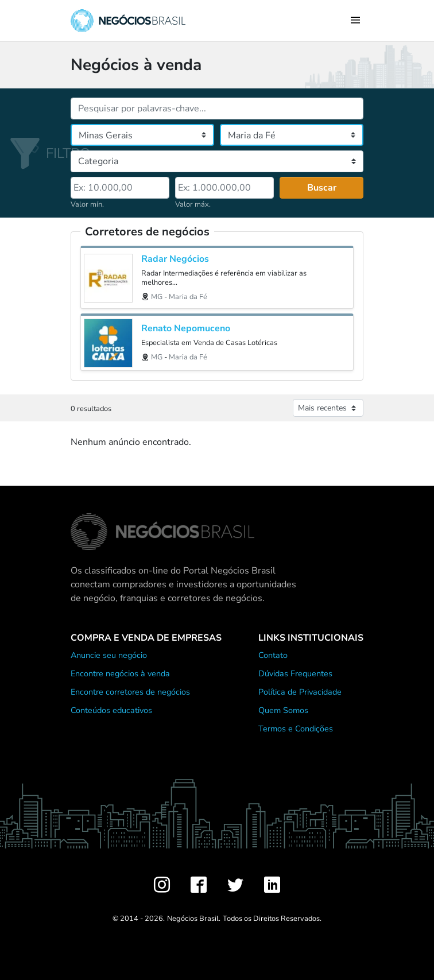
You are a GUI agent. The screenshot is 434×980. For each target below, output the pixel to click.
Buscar (322, 188)
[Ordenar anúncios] (328, 408)
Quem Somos (283, 710)
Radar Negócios (175, 259)
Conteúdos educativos (111, 710)
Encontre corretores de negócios (130, 692)
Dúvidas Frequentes (295, 673)
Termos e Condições (296, 729)
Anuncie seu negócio (109, 655)
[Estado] (142, 135)
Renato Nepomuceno (186, 329)
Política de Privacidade (300, 692)
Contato (273, 655)
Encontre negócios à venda (120, 673)
